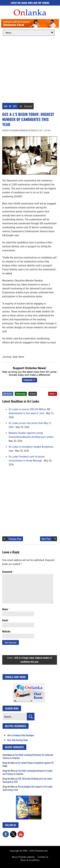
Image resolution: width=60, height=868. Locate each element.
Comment (28, 106)
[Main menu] (29, 33)
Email (6, 620)
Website (6, 631)
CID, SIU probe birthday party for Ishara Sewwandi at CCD (27, 780)
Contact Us (43, 857)
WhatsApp (21, 394)
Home (10, 658)
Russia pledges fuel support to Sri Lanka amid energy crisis (27, 788)
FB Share (8, 394)
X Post (33, 394)
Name (6, 609)
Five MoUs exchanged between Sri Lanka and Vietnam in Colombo (28, 756)
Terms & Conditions (30, 860)
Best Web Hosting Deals (18, 740)
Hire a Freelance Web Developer (21, 735)
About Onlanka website (23, 857)
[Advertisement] (30, 69)
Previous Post (15, 539)
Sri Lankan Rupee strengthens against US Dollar (28, 764)
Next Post (46, 539)
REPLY (53, 394)
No (21, 106)
